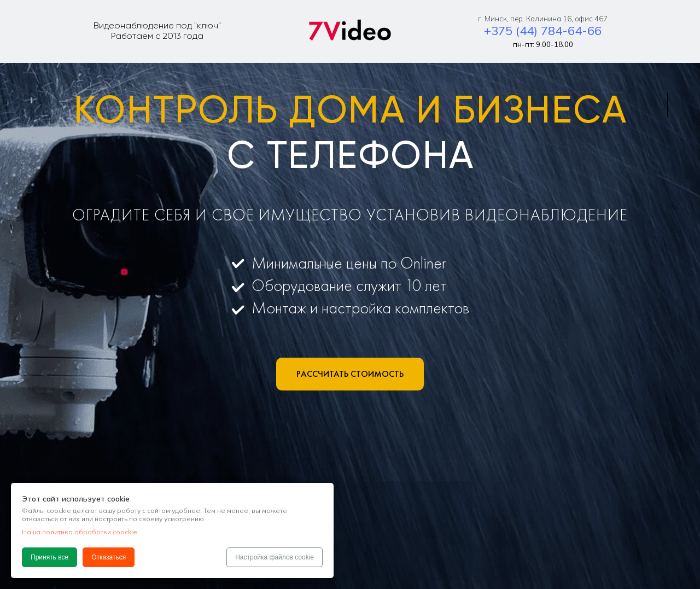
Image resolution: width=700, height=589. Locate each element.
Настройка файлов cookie (275, 557)
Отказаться (109, 557)
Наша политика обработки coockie (80, 532)
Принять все (49, 557)
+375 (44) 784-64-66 (543, 31)
